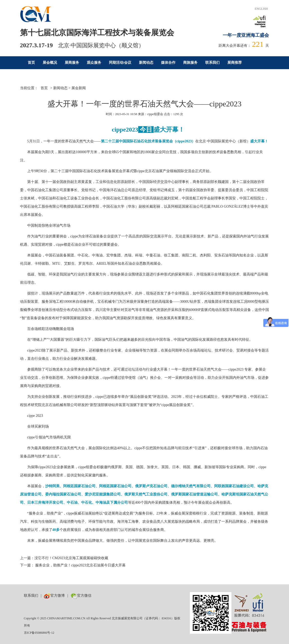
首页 (31, 63)
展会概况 (50, 63)
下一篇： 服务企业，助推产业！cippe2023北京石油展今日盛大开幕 (73, 565)
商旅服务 (190, 63)
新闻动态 (146, 63)
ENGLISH (261, 9)
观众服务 (94, 63)
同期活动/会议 (120, 63)
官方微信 (81, 596)
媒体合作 (168, 63)
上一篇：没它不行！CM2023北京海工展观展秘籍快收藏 (64, 558)
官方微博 (54, 596)
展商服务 (72, 63)
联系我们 (212, 63)
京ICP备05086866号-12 (39, 633)
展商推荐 (235, 63)
